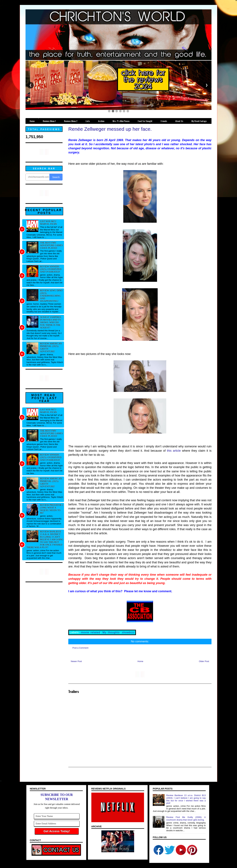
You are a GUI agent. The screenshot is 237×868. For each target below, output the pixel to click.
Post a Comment (80, 648)
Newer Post (76, 661)
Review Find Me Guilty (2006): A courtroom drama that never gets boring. (186, 818)
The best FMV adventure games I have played (52, 245)
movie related (91, 632)
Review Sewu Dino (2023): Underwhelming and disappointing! (51, 296)
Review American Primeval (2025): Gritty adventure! (51, 347)
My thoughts (111, 632)
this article (174, 451)
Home (140, 661)
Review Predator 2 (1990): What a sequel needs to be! (52, 509)
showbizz (128, 632)
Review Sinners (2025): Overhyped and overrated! (51, 269)
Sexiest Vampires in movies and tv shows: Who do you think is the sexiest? (51, 322)
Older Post (204, 661)
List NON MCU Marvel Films (49, 223)
